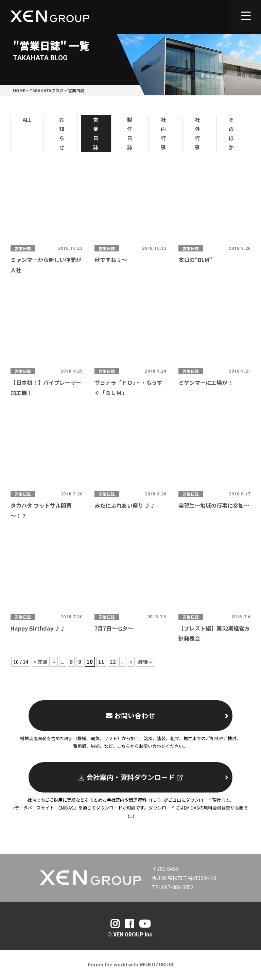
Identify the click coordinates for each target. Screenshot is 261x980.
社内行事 (163, 133)
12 (113, 662)
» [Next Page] (131, 662)
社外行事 (197, 133)
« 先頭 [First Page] (41, 662)
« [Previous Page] (54, 662)
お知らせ (62, 133)
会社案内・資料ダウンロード (153, 777)
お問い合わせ (167, 715)
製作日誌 (130, 133)
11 (101, 662)
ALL (27, 120)
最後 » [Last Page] (145, 662)
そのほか (231, 133)
